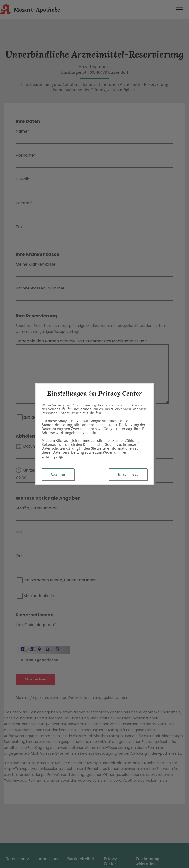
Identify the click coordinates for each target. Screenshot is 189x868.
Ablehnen (58, 474)
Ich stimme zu (128, 474)
